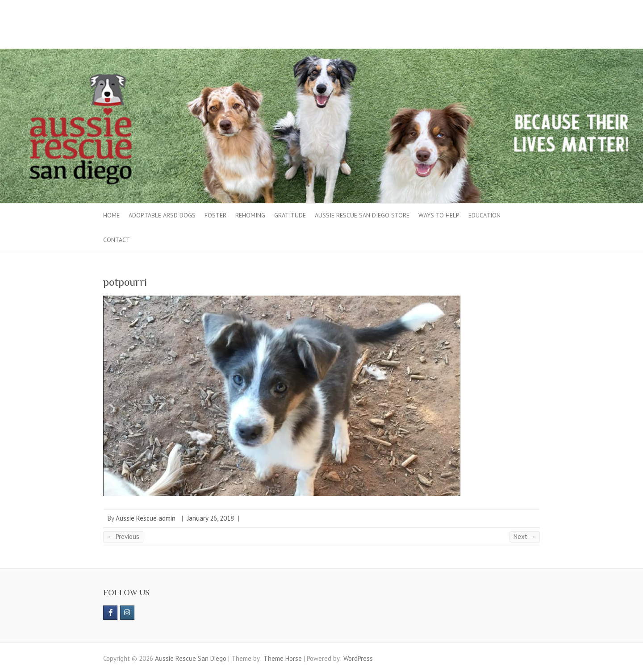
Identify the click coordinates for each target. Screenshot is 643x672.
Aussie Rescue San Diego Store (362, 215)
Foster (215, 215)
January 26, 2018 (211, 518)
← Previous (123, 536)
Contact (117, 240)
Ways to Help (439, 215)
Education (484, 215)
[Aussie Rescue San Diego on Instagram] (127, 613)
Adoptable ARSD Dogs (162, 215)
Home (111, 215)
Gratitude (290, 215)
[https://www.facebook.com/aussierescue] (110, 613)
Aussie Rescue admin (146, 518)
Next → (525, 536)
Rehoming (250, 215)
